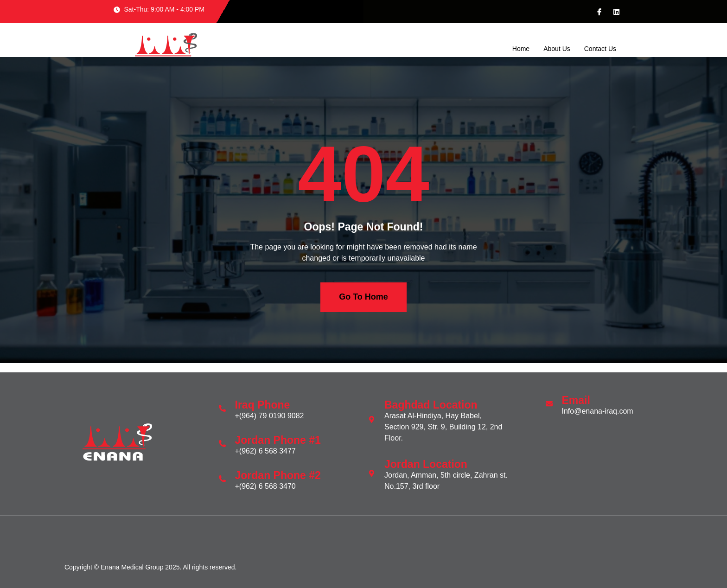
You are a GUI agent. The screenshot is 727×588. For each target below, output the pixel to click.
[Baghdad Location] (372, 419)
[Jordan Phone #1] (222, 444)
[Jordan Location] (372, 473)
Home (521, 49)
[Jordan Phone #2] (222, 479)
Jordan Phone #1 (278, 440)
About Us (557, 49)
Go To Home (363, 297)
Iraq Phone (263, 405)
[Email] (549, 404)
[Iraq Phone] (222, 408)
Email (576, 400)
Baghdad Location (431, 405)
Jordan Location (426, 464)
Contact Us (600, 49)
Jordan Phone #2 (278, 475)
